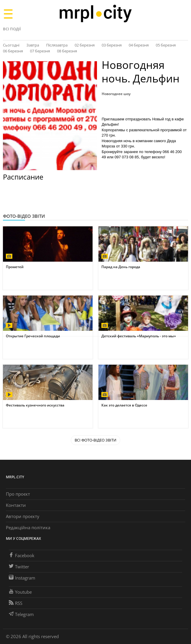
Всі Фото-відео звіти (95, 440)
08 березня (67, 51)
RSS (16, 603)
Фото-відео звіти (24, 216)
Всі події (12, 29)
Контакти (16, 505)
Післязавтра (57, 45)
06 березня (13, 51)
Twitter (19, 567)
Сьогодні (11, 45)
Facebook (22, 555)
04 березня (139, 45)
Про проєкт (18, 494)
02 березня (85, 45)
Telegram (21, 614)
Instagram (22, 578)
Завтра (33, 45)
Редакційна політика (28, 527)
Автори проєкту (23, 516)
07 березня (40, 51)
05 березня (166, 45)
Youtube (20, 592)
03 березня (112, 45)
